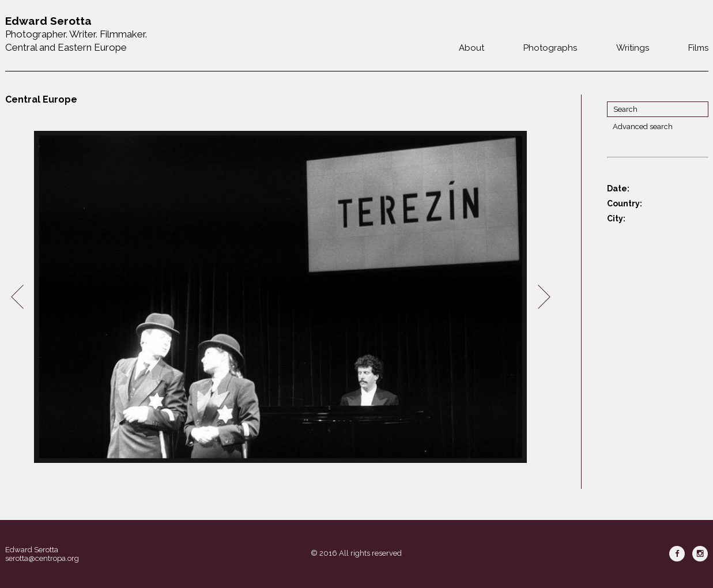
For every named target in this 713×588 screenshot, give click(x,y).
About (471, 48)
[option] (281, 297)
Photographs (550, 48)
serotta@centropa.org (42, 558)
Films (698, 48)
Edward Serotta (32, 550)
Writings (633, 48)
